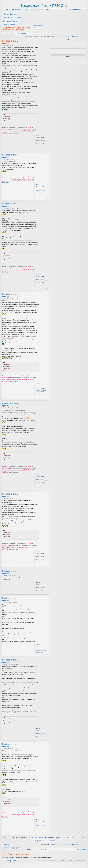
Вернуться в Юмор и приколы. (12, 848)
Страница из (55, 37)
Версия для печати (37, 26)
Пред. (4, 837)
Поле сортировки (59, 838)
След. (84, 837)
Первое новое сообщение (32, 37)
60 (79, 37)
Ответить (6, 34)
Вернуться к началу (48, 150)
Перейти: (29, 849)
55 (65, 37)
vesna (6, 575)
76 (86, 37)
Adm (5, 45)
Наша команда (40, 861)
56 (68, 37)
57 (71, 37)
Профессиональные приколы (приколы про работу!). (16, 28)
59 (76, 37)
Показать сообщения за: (29, 838)
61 (81, 37)
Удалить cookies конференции (53, 861)
